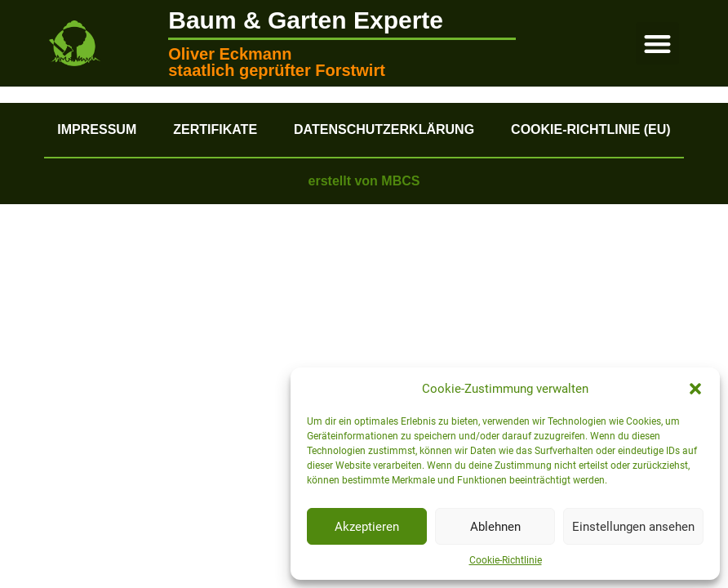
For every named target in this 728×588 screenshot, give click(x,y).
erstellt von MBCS (364, 181)
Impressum (97, 129)
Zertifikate (215, 129)
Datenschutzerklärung (384, 129)
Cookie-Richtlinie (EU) (591, 129)
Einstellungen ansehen (633, 527)
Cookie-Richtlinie (506, 560)
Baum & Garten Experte (306, 20)
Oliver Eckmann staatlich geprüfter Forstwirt (277, 62)
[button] (695, 389)
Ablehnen (495, 527)
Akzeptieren (367, 527)
